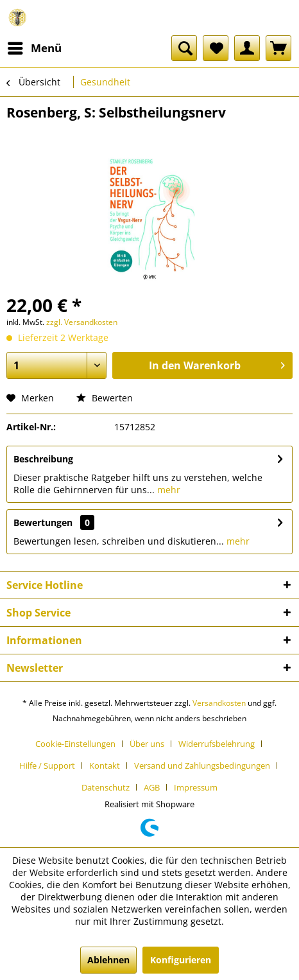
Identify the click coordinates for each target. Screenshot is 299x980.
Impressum (196, 787)
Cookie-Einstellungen (75, 744)
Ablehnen (108, 960)
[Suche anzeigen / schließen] (184, 48)
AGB (152, 787)
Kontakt (105, 766)
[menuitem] (34, 48)
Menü (35, 47)
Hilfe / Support (47, 766)
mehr (167, 490)
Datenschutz (106, 787)
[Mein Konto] (247, 48)
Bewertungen (43, 522)
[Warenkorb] (278, 48)
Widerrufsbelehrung (217, 744)
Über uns (147, 744)
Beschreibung (43, 459)
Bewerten (105, 398)
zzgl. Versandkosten (82, 322)
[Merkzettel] (216, 48)
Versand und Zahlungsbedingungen (202, 766)
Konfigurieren (181, 960)
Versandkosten (219, 703)
